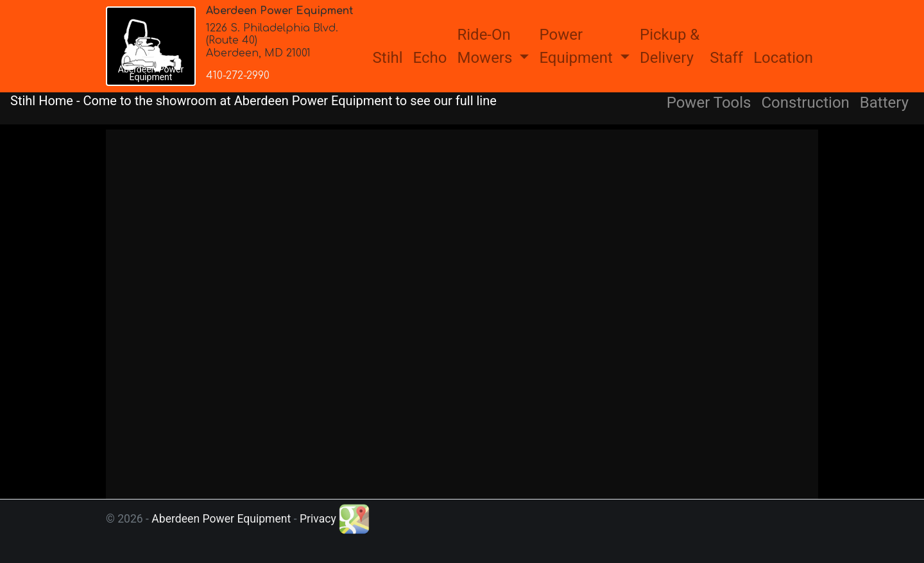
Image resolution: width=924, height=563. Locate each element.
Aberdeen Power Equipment (221, 519)
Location (783, 58)
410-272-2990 (238, 76)
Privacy (318, 519)
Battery (884, 103)
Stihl (388, 58)
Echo (430, 58)
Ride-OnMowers (486, 46)
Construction (806, 103)
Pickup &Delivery (670, 46)
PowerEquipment (577, 46)
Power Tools (709, 103)
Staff (726, 58)
